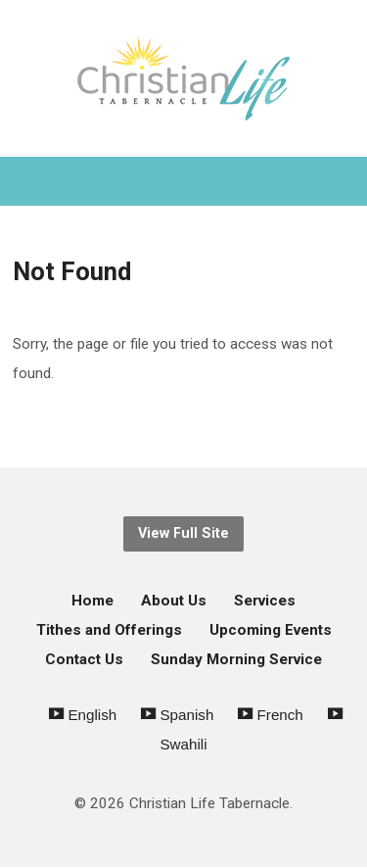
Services (265, 601)
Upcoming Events (271, 630)
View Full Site (183, 533)
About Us (174, 601)
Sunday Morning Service (236, 659)
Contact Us (84, 659)
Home (92, 601)
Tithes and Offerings (109, 630)
